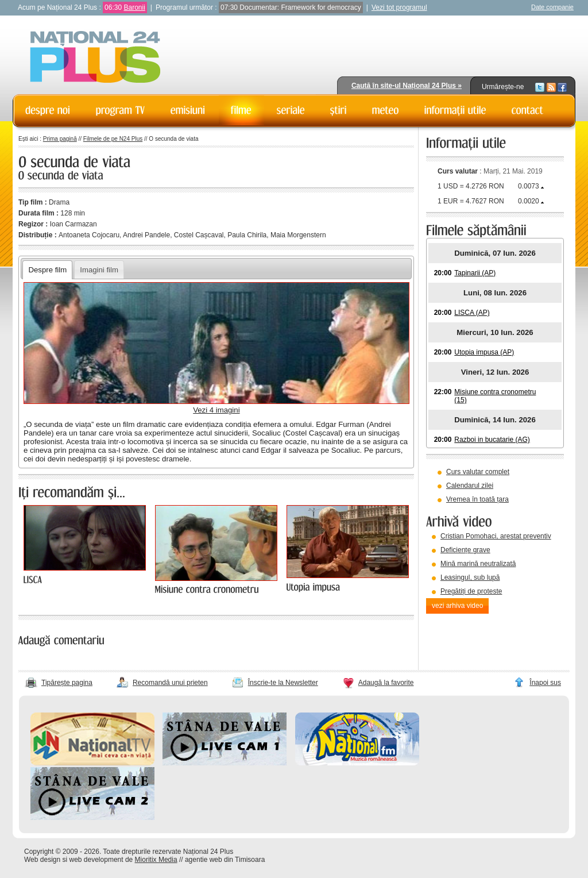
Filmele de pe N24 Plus (113, 139)
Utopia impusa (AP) (484, 352)
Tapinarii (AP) (475, 273)
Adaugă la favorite (386, 683)
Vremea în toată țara (477, 499)
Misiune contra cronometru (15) (495, 396)
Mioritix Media (156, 860)
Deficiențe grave (465, 550)
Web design (42, 860)
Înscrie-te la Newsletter (283, 683)
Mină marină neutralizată (478, 564)
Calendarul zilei (470, 486)
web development (96, 860)
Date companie (552, 7)
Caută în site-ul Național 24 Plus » (407, 86)
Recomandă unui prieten (170, 683)
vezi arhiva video (457, 606)
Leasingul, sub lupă (470, 577)
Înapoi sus (545, 683)
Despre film (47, 270)
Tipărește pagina (67, 683)
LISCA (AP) (472, 313)
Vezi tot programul (399, 7)
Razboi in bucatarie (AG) (492, 440)
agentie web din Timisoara (225, 860)
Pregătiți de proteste (471, 591)
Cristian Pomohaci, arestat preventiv (496, 536)
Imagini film (99, 270)
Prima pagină (60, 139)
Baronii (134, 7)
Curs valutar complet (478, 472)
